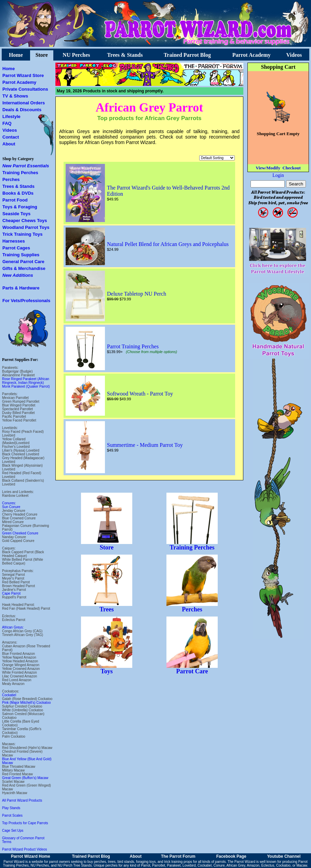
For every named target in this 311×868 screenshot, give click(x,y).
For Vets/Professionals (26, 301)
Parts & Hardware (21, 288)
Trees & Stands (125, 55)
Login (278, 175)
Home (16, 55)
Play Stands (11, 808)
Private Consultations (25, 89)
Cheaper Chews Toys (25, 221)
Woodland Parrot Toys (26, 227)
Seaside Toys (16, 214)
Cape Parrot (11, 593)
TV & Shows (15, 96)
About (9, 144)
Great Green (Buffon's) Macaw (25, 778)
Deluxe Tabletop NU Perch (137, 294)
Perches (11, 179)
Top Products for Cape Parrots (25, 823)
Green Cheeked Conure (20, 533)
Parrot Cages (16, 248)
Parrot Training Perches (133, 346)
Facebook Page (231, 856)
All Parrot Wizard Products (22, 800)
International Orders (24, 103)
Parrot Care (192, 669)
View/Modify (268, 168)
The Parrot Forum (178, 856)
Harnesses (14, 241)
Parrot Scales (12, 815)
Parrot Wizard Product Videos (25, 849)
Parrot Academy (252, 55)
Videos (294, 55)
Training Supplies (21, 255)
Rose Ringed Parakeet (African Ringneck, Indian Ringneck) (26, 381)
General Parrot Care (23, 262)
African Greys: (13, 627)
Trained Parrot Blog (187, 55)
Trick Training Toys (23, 234)
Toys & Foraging (20, 207)
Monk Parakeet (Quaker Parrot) (26, 386)
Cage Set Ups (13, 831)
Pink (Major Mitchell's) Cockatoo (26, 703)
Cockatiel (9, 695)
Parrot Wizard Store (23, 75)
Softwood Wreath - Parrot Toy (140, 394)
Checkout (291, 168)
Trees (107, 607)
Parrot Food (15, 200)
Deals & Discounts (22, 110)
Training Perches (20, 173)
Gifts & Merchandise (24, 268)
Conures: (9, 503)
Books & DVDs (18, 193)
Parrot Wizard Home (31, 856)
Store (42, 55)
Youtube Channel (284, 856)
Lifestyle (11, 116)
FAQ (7, 123)
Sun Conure (11, 507)
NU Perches (76, 55)
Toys (107, 669)
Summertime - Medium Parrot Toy (145, 445)
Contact (11, 137)
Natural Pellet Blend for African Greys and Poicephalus (168, 244)
